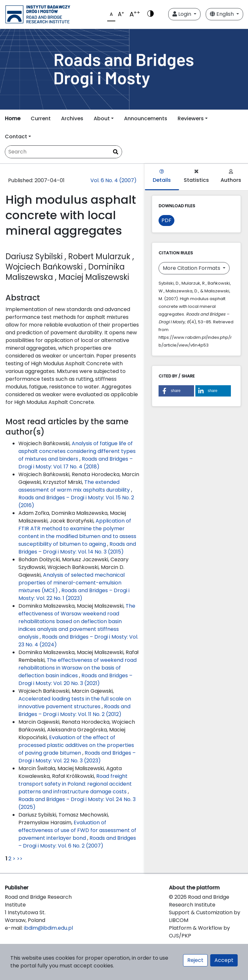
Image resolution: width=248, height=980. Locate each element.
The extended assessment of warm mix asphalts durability (75, 486)
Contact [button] (16, 137)
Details (162, 176)
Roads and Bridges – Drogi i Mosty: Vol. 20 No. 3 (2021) (75, 679)
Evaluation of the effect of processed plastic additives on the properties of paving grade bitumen (76, 745)
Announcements (146, 118)
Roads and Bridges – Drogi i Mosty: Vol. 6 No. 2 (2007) (77, 842)
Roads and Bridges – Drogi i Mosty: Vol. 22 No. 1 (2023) (74, 594)
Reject (195, 960)
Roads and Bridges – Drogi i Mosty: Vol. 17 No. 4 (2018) (76, 463)
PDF (166, 220)
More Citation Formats (192, 268)
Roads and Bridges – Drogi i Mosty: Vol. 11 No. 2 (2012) (74, 710)
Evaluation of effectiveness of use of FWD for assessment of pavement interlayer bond (77, 830)
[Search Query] (63, 152)
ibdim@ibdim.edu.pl (48, 928)
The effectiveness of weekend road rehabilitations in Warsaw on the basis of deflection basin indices (77, 668)
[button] (176, 391)
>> (20, 859)
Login (182, 14)
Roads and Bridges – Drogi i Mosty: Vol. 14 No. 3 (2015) (77, 548)
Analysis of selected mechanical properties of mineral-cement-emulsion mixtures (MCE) (72, 583)
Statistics (196, 176)
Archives (72, 118)
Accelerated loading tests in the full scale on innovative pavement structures (75, 703)
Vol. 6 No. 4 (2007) (114, 180)
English (222, 14)
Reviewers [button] (191, 118)
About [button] (102, 118)
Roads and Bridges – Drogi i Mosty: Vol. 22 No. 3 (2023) (77, 757)
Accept (224, 960)
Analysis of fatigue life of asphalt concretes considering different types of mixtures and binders (77, 451)
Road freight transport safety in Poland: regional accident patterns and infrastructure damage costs (75, 784)
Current (41, 118)
